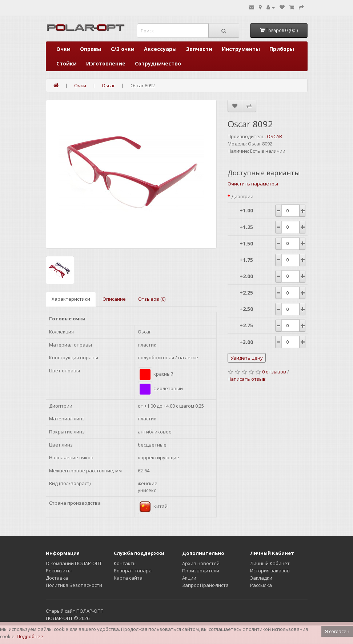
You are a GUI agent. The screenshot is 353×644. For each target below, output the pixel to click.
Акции (189, 578)
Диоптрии (242, 197)
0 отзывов (274, 372)
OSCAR (274, 136)
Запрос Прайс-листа (205, 585)
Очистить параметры (253, 184)
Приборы (282, 49)
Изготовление (106, 63)
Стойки (67, 63)
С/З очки (123, 49)
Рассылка (261, 585)
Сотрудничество (158, 63)
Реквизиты (59, 571)
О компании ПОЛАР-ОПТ (74, 563)
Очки (63, 49)
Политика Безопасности (74, 585)
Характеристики (71, 299)
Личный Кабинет (270, 563)
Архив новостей (201, 563)
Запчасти (199, 49)
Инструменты (241, 49)
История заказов (270, 571)
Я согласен (337, 631)
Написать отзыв (247, 379)
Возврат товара (133, 571)
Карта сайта (128, 578)
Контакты (125, 563)
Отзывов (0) (152, 299)
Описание (114, 299)
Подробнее (30, 636)
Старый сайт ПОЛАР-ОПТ (75, 611)
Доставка (57, 578)
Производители (201, 571)
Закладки (261, 578)
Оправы (91, 49)
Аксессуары (160, 49)
